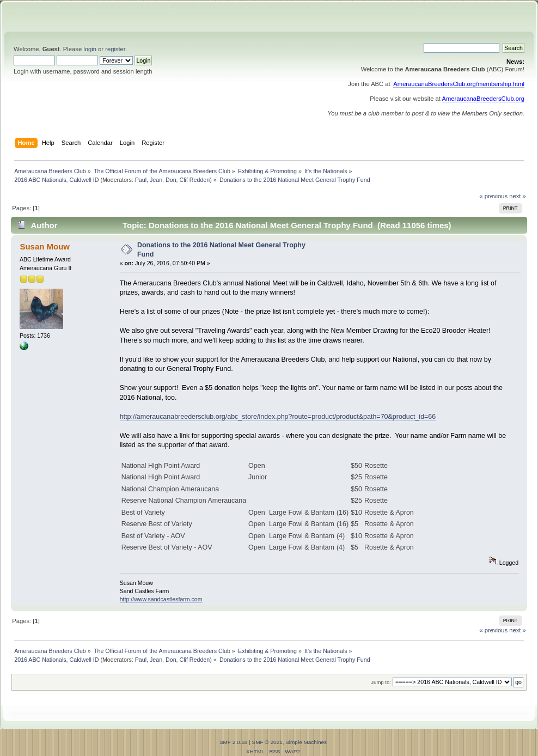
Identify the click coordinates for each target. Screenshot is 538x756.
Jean (156, 180)
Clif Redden (195, 180)
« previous (493, 196)
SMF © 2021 (267, 742)
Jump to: (381, 682)
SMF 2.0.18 (234, 742)
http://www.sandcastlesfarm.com (161, 599)
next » (518, 196)
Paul (141, 180)
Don (171, 180)
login (90, 49)
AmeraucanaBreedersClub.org (483, 99)
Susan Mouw (44, 246)
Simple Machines (306, 742)
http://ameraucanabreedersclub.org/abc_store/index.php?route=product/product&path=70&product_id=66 (278, 417)
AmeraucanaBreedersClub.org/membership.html (459, 84)
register (115, 49)
